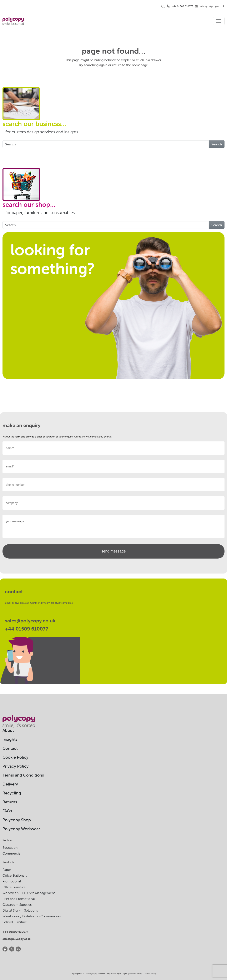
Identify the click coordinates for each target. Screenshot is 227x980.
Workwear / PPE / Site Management (29, 893)
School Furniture (15, 922)
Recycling (12, 793)
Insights (10, 739)
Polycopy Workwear (21, 829)
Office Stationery (15, 875)
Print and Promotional (19, 899)
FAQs (7, 811)
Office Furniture (14, 887)
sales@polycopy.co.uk (212, 6)
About (8, 730)
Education (10, 847)
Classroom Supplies (17, 904)
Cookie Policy (15, 757)
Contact (10, 748)
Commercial (12, 853)
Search (217, 144)
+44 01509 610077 (182, 6)
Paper (7, 870)
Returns (10, 802)
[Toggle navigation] (219, 21)
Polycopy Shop (17, 820)
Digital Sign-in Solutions (20, 910)
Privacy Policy (16, 766)
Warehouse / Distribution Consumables (32, 916)
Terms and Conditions (23, 775)
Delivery (10, 784)
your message (113, 526)
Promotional (12, 881)
